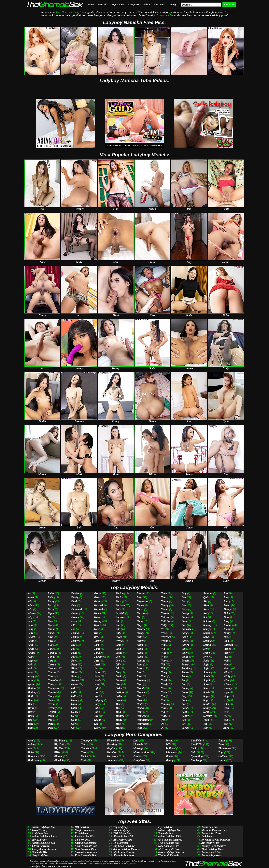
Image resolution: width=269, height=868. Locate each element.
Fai (73, 649)
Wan (226, 665)
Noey (164, 661)
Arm (31, 672)
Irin (96, 633)
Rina (206, 605)
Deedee (75, 594)
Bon (50, 625)
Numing (165, 704)
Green (98, 597)
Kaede (98, 720)
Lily (118, 669)
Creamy (52, 708)
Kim (118, 625)
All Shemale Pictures (170, 840)
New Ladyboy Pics (85, 849)
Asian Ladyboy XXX (170, 837)
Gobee (75, 712)
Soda (206, 661)
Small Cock (198, 741)
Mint (140, 665)
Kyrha (119, 641)
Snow (206, 657)
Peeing (169, 741)
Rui (205, 613)
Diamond (77, 609)
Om (184, 597)
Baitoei (32, 688)
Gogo (74, 720)
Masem (141, 594)
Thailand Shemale (169, 855)
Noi (163, 665)
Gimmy (75, 700)
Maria (119, 728)
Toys (221, 752)
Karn (119, 601)
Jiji (96, 688)
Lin (118, 672)
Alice (31, 605)
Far (73, 657)
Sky (205, 649)
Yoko (226, 704)
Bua (50, 645)
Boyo (51, 641)
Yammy (228, 688)
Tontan (227, 625)
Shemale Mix (40, 852)
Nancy (164, 597)
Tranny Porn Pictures (214, 846)
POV (168, 745)
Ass (30, 748)
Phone (185, 672)
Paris (185, 641)
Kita (118, 629)
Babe (31, 752)
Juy (96, 716)
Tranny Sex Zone (211, 833)
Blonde (58, 756)
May (139, 597)
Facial (84, 756)
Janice (98, 653)
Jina (97, 692)
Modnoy (142, 680)
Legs (136, 741)
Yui (225, 716)
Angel (31, 637)
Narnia (165, 613)
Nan (139, 728)
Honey (98, 621)
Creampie (86, 741)
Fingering (113, 741)
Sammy (208, 625)
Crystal (52, 712)
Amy (31, 633)
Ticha (227, 613)
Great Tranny (40, 830)
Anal (31, 741)
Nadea (141, 704)
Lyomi (119, 700)
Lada (119, 645)
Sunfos (207, 704)
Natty (164, 625)
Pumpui (208, 594)
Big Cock (59, 745)
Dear (51, 728)
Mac (118, 704)
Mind (140, 649)
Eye (73, 645)
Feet (83, 760)
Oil (163, 728)
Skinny (169, 760)
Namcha (142, 716)
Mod (139, 676)
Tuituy (227, 633)
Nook (164, 688)
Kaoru (98, 728)
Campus (52, 653)
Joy (96, 696)
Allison (32, 613)
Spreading (197, 756)
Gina (74, 704)
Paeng (185, 613)
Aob (30, 657)
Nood (164, 680)
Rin (205, 601)
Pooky (185, 716)
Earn (74, 621)
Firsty (75, 672)
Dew (74, 605)
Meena (141, 613)
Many (119, 720)
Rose (206, 609)
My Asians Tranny (124, 852)
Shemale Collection (86, 852)
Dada (51, 716)
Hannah (99, 609)
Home (91, 4)
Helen (98, 613)
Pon (184, 704)
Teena (227, 605)
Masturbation (141, 752)
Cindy (51, 696)
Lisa (118, 684)
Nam (140, 712)
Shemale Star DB (123, 837)
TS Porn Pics (82, 840)
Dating (172, 4)
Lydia (119, 696)
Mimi (140, 645)
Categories (134, 4)
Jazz (97, 661)
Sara (206, 637)
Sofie (206, 669)
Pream (185, 728)
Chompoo (53, 688)
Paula (185, 657)
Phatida (186, 669)
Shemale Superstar (86, 843)
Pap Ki (185, 637)
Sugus (207, 700)
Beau (31, 716)
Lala (118, 649)
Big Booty (60, 741)
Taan (206, 720)
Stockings (197, 760)
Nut (163, 712)
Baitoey (32, 692)
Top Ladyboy (120, 827)
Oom (184, 605)
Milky (140, 641)
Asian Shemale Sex (86, 846)
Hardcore (113, 756)
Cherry (52, 684)
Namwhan (143, 724)
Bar (30, 704)
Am (30, 621)
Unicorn (228, 645)
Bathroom (34, 760)
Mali (118, 712)
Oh (163, 724)
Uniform (223, 756)
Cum (83, 745)
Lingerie (138, 745)
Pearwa (186, 665)
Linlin (119, 680)
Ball (30, 696)
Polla (185, 700)
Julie (97, 708)
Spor (206, 688)
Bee (30, 720)
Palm (185, 617)
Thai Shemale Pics (169, 843)
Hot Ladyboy (39, 840)
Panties (138, 756)
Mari (118, 724)
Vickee (227, 649)
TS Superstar (121, 843)
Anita (31, 641)
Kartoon (120, 605)
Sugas (207, 696)
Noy (163, 696)
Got (73, 728)
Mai (118, 708)
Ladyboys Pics (40, 833)
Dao (50, 720)
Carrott (52, 665)
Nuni (164, 708)
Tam (206, 728)
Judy (97, 704)
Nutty (164, 716)
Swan (206, 712)
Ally (30, 617)
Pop (184, 720)
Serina (207, 645)
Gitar (74, 708)
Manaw (120, 716)
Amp (31, 629)
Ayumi (32, 684)
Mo (139, 672)
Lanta (119, 653)
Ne (162, 629)
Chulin (52, 692)
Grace (98, 594)
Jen (96, 669)
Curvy (84, 752)
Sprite (207, 692)
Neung (165, 641)
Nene (164, 633)
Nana (164, 594)
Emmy (75, 641)
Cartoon (52, 669)
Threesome (225, 748)
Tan (226, 594)
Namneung (143, 720)
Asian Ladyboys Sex (43, 843)
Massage (138, 748)
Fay (73, 661)
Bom (50, 621)
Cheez (51, 676)
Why (226, 672)
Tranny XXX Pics (211, 852)
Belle (51, 597)
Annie (31, 653)
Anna (31, 649)
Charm (52, 672)
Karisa (119, 597)
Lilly (118, 665)
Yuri (226, 724)
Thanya (228, 609)
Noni (164, 676)
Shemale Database (124, 855)
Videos (147, 4)
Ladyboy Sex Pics (85, 837)
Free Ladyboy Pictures (171, 852)
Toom (227, 629)
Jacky (97, 641)
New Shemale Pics (169, 846)
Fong (74, 676)
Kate (118, 609)
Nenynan (166, 637)
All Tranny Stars (123, 840)
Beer (31, 724)
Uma (226, 641)
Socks (194, 748)
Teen (221, 745)
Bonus (51, 629)
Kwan (119, 637)
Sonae (207, 672)
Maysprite (143, 601)
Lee (118, 657)
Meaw (140, 605)
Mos (139, 700)
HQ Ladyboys (83, 827)
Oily (184, 594)
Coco (51, 700)
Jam (97, 645)
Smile (207, 653)
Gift (73, 692)
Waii (226, 661)
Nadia (140, 708)
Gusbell (98, 605)
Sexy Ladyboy (40, 855)
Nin (163, 649)
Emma (75, 633)
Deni (74, 601)
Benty (51, 601)
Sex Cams (159, 4)
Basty (31, 708)
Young (222, 760)
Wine (226, 680)
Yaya (226, 692)
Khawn (120, 617)
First (74, 669)
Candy (51, 657)
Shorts (169, 756)
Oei (163, 720)
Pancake (187, 629)
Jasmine (99, 657)
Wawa (227, 669)
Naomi (165, 609)
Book (51, 633)
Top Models (118, 4)
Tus (226, 637)
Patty (185, 653)
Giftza (75, 696)
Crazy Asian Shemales (45, 849)
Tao (226, 597)
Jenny (98, 672)
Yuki (226, 720)
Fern (74, 665)
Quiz (206, 597)
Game (75, 684)
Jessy (97, 684)
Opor (185, 609)
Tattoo (222, 741)
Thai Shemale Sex (50, 866)
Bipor (51, 613)
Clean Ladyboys (41, 846)
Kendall (120, 613)
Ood (184, 601)
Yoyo (226, 708)
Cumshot (86, 748)
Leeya (119, 661)
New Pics (103, 4)
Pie (184, 680)
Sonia (207, 676)
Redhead (170, 748)
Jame (97, 649)
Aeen (31, 597)
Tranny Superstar (211, 855)
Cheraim (53, 680)
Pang (185, 633)
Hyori (97, 625)
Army (31, 676)
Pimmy (186, 688)
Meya (140, 625)
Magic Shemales (84, 830)
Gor (73, 724)
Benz (51, 605)
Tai (205, 724)
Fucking (112, 745)
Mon (140, 684)
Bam (31, 700)
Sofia (206, 665)
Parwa (185, 645)
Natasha (165, 617)
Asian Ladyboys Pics (44, 827)
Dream (75, 617)
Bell (30, 728)
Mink (140, 657)
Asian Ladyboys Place (44, 837)
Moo (139, 696)
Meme (140, 621)
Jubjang (99, 700)
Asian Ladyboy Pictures (127, 849)
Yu (225, 712)
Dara (51, 724)
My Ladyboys (166, 827)
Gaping (111, 748)
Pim (184, 684)
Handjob (112, 752)
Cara (51, 661)
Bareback (33, 756)
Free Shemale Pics (86, 855)
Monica (141, 692)
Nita (163, 657)
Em (73, 629)
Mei (139, 617)
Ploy (184, 696)
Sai (205, 617)
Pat (184, 649)
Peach (185, 661)
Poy (184, 724)
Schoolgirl (171, 752)
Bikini (58, 752)
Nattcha (165, 621)
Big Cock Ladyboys (124, 846)
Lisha (119, 688)
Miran (141, 669)
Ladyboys (207, 837)
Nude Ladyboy (121, 830)
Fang (74, 653)
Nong (164, 672)
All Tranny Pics (210, 843)
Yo (225, 700)
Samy (206, 629)
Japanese (112, 760)
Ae (30, 594)
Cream (52, 704)
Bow (50, 637)
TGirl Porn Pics (122, 833)
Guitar (98, 601)
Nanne (165, 601)
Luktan (120, 692)
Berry (51, 609)
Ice (96, 629)
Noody (164, 684)
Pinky (185, 692)
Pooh (185, 712)
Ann (30, 645)
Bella (51, 594)
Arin (31, 665)
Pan (184, 625)
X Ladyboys (82, 833)
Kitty (118, 633)
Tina (226, 617)
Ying (226, 696)
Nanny (165, 605)
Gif (73, 688)
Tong (226, 621)
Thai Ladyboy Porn (212, 849)
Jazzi (97, 665)
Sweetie (208, 716)
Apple (31, 661)
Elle (73, 625)
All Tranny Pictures (169, 849)
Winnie (228, 684)
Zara (226, 728)
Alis (30, 609)
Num (164, 700)
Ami (30, 625)
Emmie (75, 637)
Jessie (97, 680)
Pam (184, 621)
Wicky (227, 676)
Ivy (96, 637)
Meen (140, 609)
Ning (164, 653)
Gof (73, 716)
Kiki (118, 621)
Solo (194, 752)
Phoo (185, 676)
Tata (226, 601)
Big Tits (59, 748)
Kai (96, 724)
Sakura (207, 621)
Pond (185, 708)
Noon (164, 692)
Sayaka (207, 641)
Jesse (97, 676)
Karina (120, 594)
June (97, 712)
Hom (97, 617)
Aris (30, 669)
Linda (119, 676)
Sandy (207, 633)
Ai (29, 601)
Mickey (141, 629)
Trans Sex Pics (210, 827)
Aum (31, 680)
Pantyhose (139, 760)
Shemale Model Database (216, 840)
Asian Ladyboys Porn (170, 830)
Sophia (207, 680)
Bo (49, 617)
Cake (51, 649)
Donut (75, 613)
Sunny (207, 708)
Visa (226, 657)
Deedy (75, 597)
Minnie (141, 661)
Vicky (227, 653)
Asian (31, 745)
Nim (163, 645)
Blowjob (59, 760)
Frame (75, 680)
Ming (140, 653)
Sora (206, 684)
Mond (140, 688)
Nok (163, 669)
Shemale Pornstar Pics (214, 830)
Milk (140, 637)
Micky (140, 633)
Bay (30, 712)
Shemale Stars (166, 833)
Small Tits (197, 745)
